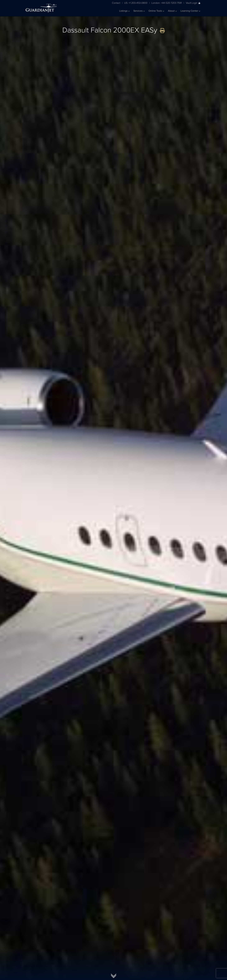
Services (139, 11)
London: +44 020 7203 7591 (167, 3)
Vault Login (193, 3)
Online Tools (156, 11)
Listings (124, 11)
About (172, 11)
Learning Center (190, 11)
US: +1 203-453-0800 (136, 3)
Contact (116, 3)
